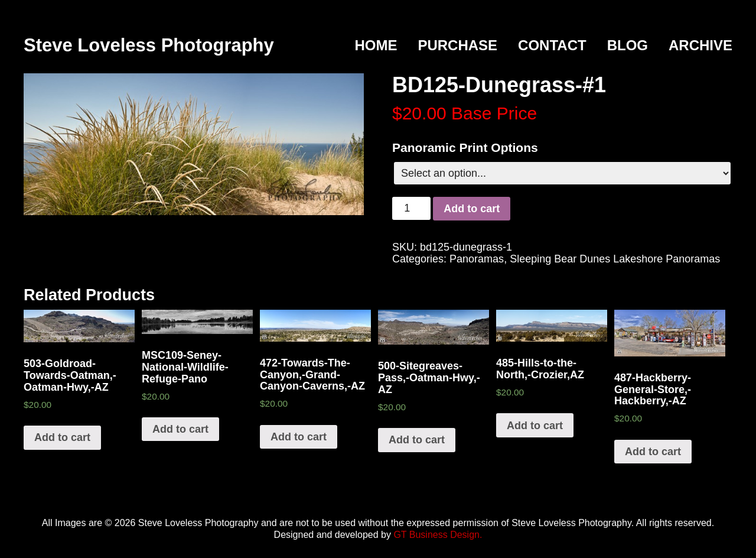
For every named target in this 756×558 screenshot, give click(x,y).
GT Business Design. (438, 535)
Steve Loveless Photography (149, 45)
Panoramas (477, 259)
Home (376, 45)
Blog (628, 45)
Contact (552, 45)
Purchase (457, 45)
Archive (700, 45)
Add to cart (472, 209)
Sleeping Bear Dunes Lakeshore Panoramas (615, 259)
